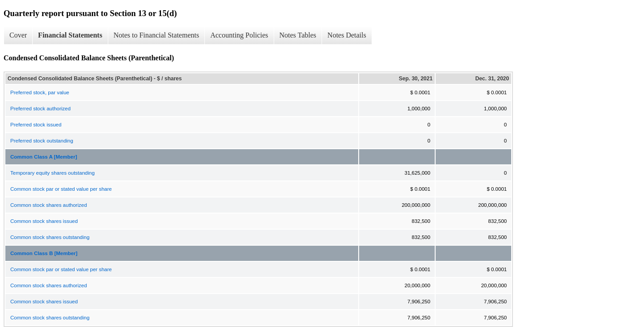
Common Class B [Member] (44, 253)
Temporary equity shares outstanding (53, 173)
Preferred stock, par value (40, 92)
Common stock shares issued (44, 221)
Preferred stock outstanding (42, 141)
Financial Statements (70, 35)
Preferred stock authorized (40, 109)
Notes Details (347, 35)
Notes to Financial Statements (157, 35)
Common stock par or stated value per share (61, 189)
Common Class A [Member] (44, 157)
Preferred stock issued (36, 125)
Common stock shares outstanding (50, 237)
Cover (18, 35)
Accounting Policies (239, 35)
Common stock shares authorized (49, 205)
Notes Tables (298, 35)
